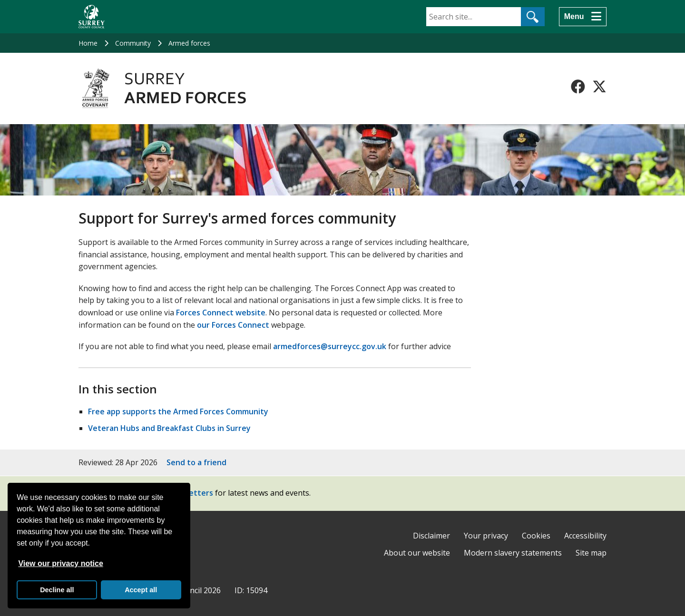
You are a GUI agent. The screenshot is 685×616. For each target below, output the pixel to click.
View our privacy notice (60, 563)
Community (133, 43)
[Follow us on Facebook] (578, 87)
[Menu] (583, 17)
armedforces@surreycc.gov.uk (330, 346)
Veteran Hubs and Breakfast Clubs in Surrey (169, 428)
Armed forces (189, 43)
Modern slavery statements (513, 553)
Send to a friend (196, 462)
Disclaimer (431, 536)
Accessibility (585, 536)
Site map (591, 553)
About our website (417, 553)
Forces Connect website (221, 313)
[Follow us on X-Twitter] (599, 87)
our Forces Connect (233, 325)
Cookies (536, 536)
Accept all (141, 590)
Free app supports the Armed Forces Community (178, 411)
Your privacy (486, 536)
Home (88, 43)
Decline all (57, 590)
